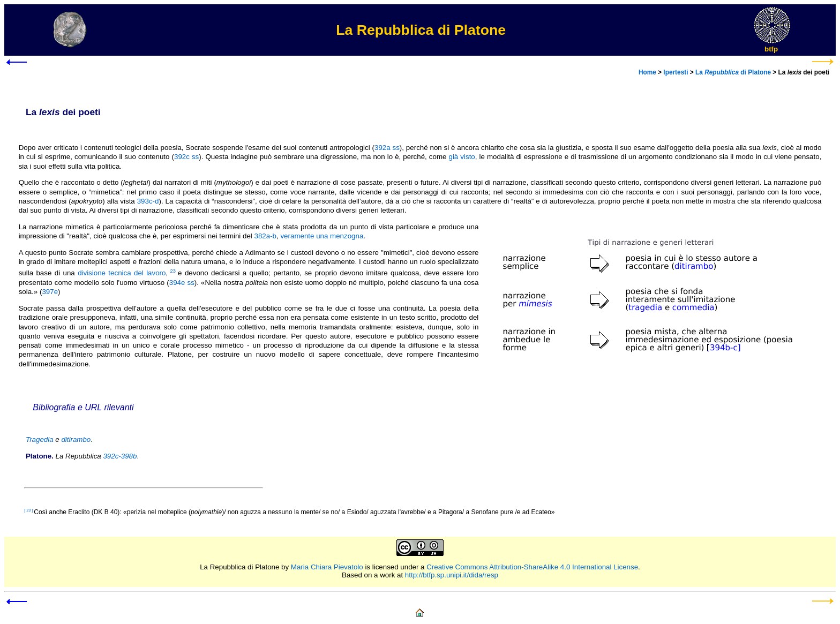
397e (50, 292)
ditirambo (76, 439)
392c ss (186, 157)
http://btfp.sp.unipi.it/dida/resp (452, 575)
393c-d (148, 201)
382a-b (266, 236)
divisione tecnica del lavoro (122, 273)
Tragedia (40, 439)
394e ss (182, 283)
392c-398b (120, 456)
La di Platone (733, 72)
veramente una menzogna (322, 236)
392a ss (387, 148)
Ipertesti (676, 72)
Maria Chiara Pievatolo (327, 567)
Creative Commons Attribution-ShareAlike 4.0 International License (532, 567)
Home (647, 72)
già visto (462, 157)
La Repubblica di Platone (239, 567)
